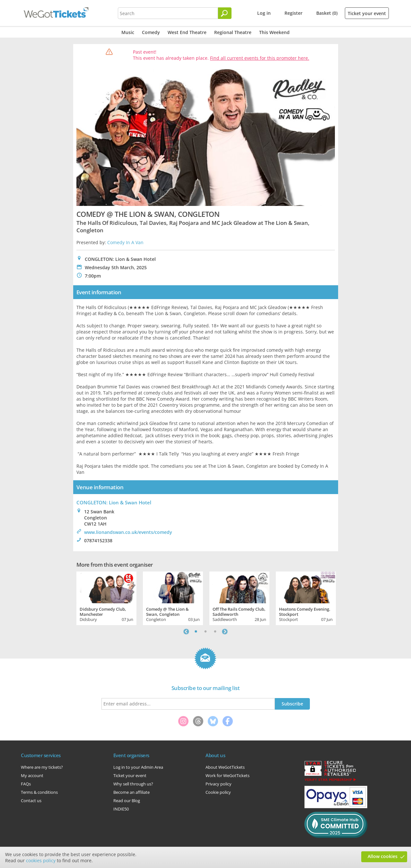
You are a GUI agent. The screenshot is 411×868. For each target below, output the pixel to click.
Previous (186, 632)
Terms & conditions (39, 792)
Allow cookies (383, 856)
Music (128, 32)
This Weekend (274, 32)
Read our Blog (127, 801)
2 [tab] (205, 632)
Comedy (151, 32)
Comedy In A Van (125, 242)
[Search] (225, 13)
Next (225, 632)
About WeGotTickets (225, 767)
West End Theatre (187, 32)
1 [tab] (196, 632)
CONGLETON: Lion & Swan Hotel (114, 502)
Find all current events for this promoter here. (260, 58)
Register (293, 13)
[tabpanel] (106, 598)
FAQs (26, 784)
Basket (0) (327, 13)
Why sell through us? (133, 784)
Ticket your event (367, 13)
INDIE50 (121, 809)
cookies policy (41, 860)
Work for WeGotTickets (227, 775)
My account (32, 775)
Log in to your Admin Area (138, 767)
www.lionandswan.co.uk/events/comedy (128, 532)
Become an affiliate (131, 792)
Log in (264, 13)
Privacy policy (219, 784)
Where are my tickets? (42, 767)
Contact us (31, 801)
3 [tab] (215, 632)
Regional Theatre (233, 32)
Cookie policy (218, 792)
